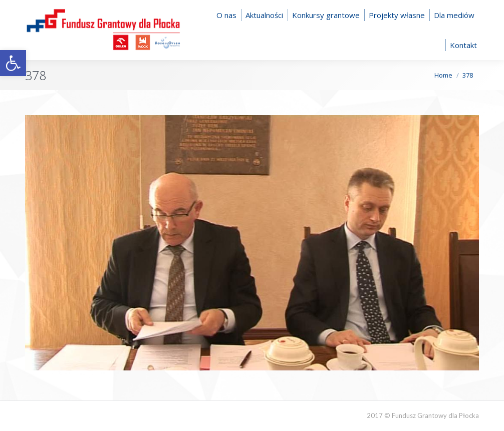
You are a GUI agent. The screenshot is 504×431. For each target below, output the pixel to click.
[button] (13, 63)
